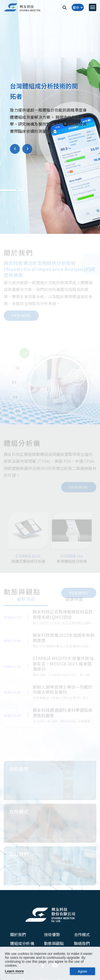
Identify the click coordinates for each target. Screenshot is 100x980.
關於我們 (18, 934)
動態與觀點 (54, 943)
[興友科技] (22, 8)
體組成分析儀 (22, 943)
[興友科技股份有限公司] (50, 915)
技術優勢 (52, 934)
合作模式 (82, 934)
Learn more (14, 971)
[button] (15, 150)
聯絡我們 (82, 943)
